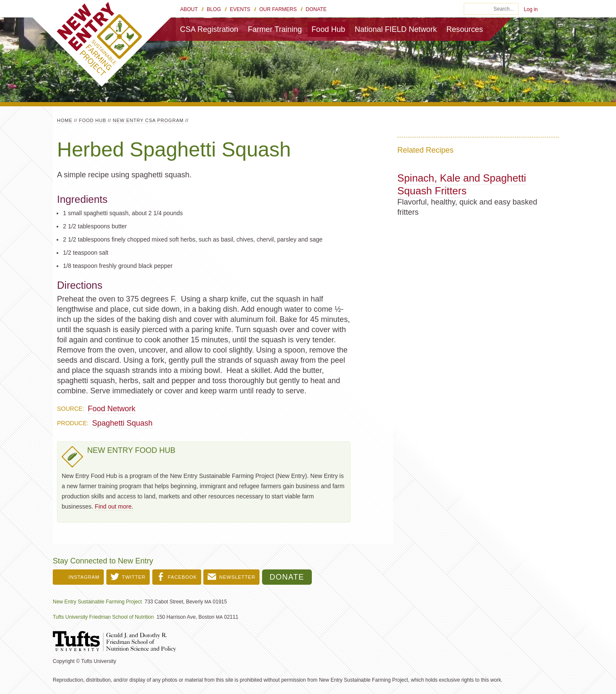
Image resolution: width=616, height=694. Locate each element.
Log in (531, 9)
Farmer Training (275, 29)
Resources (465, 29)
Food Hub (328, 29)
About (189, 9)
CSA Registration (209, 29)
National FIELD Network (396, 29)
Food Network (111, 409)
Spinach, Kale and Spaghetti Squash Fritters (462, 184)
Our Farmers (278, 9)
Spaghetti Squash (122, 423)
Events (240, 9)
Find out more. (114, 506)
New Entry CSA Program (148, 120)
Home (65, 120)
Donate (316, 9)
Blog (214, 9)
